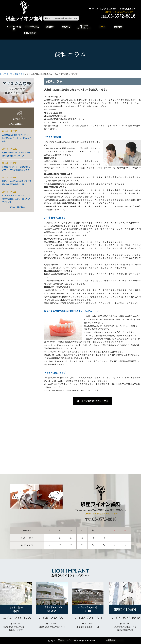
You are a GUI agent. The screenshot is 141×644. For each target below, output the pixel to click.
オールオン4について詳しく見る (93, 401)
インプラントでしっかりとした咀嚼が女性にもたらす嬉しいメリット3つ (16, 199)
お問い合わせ (30, 33)
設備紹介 (50, 27)
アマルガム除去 (32, 27)
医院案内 (66, 27)
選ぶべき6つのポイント (84, 27)
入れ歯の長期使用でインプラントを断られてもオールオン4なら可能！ (17, 138)
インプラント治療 (14, 28)
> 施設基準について (114, 640)
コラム (102, 27)
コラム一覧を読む (17, 207)
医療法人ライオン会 (67, 640)
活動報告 (118, 27)
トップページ (6, 74)
